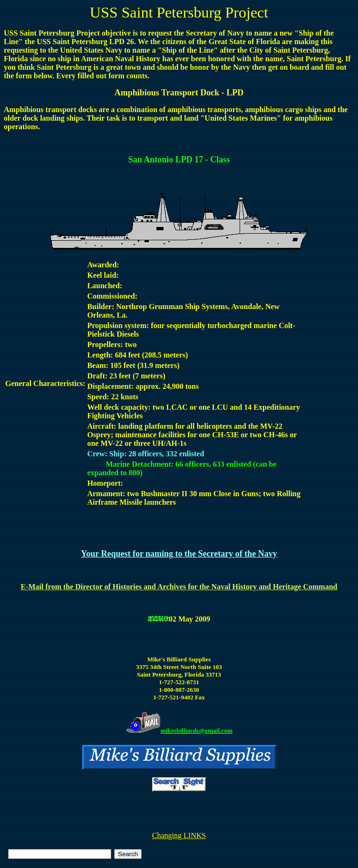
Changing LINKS (179, 835)
